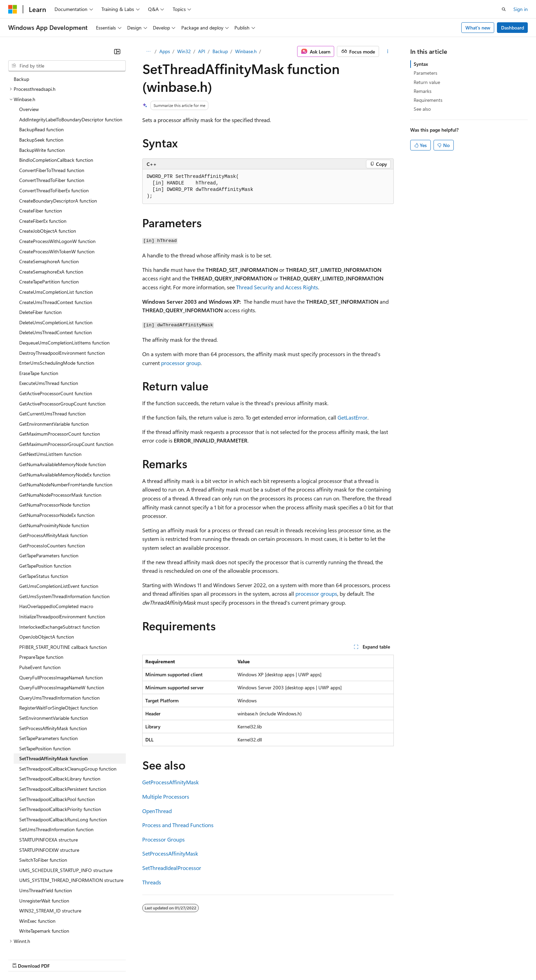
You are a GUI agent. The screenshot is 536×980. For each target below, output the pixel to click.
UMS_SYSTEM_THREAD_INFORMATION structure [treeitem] (71, 834)
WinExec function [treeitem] (37, 875)
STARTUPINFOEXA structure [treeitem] (48, 794)
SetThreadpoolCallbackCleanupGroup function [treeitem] (68, 723)
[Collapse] (117, 51)
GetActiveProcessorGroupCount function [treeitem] (62, 358)
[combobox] (67, 66)
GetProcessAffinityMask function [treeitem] (53, 489)
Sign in (521, 9)
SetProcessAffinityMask (170, 853)
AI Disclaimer (22, 959)
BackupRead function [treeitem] (41, 83)
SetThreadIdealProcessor (172, 868)
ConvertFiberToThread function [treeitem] (52, 124)
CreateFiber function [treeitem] (41, 165)
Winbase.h (246, 51)
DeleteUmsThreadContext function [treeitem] (56, 286)
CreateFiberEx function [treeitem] (43, 175)
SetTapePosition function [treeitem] (45, 703)
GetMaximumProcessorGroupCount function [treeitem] (66, 398)
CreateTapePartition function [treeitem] (49, 236)
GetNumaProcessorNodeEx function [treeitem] (57, 469)
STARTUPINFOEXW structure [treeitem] (49, 804)
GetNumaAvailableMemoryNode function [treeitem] (63, 418)
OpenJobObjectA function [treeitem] (47, 591)
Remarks (423, 91)
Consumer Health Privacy (197, 959)
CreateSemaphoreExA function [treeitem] (51, 226)
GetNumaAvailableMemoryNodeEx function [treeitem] (65, 429)
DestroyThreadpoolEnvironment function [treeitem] (62, 307)
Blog (93, 959)
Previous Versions (62, 959)
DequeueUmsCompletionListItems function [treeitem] (64, 297)
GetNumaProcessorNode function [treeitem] (55, 459)
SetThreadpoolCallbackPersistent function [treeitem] (63, 743)
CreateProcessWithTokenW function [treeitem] (57, 205)
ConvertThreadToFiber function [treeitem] (52, 134)
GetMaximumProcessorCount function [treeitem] (60, 388)
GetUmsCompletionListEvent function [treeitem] (59, 540)
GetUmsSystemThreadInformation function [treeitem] (64, 550)
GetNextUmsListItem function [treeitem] (50, 408)
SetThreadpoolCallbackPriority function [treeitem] (60, 763)
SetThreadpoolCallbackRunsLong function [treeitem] (63, 773)
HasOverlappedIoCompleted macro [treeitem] (56, 560)
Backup (220, 51)
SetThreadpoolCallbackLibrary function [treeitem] (60, 733)
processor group (181, 363)
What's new (478, 28)
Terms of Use (250, 959)
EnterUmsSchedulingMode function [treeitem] (57, 317)
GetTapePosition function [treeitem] (45, 520)
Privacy (150, 959)
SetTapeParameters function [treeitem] (48, 692)
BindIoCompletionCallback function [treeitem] (56, 114)
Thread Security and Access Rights (277, 287)
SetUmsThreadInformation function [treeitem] (56, 783)
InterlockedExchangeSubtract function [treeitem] (59, 581)
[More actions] (388, 51)
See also (422, 109)
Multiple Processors (166, 796)
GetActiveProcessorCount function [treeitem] (56, 347)
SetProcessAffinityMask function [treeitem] (53, 682)
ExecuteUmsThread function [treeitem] (49, 337)
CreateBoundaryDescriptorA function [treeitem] (58, 155)
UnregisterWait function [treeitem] (44, 855)
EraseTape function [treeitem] (39, 327)
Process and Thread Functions (178, 825)
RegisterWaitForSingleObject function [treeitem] (58, 662)
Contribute (123, 959)
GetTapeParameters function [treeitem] (49, 510)
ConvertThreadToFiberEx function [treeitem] (54, 144)
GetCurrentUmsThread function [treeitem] (52, 368)
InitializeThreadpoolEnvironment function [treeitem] (62, 571)
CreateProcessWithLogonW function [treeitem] (57, 195)
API (202, 51)
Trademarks (284, 959)
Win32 (184, 51)
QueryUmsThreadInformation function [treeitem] (59, 652)
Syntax (421, 64)
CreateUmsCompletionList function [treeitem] (56, 246)
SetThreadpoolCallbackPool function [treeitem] (57, 753)
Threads (152, 882)
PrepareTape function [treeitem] (41, 611)
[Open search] (504, 9)
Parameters (425, 73)
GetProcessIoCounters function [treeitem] (52, 500)
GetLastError (352, 417)
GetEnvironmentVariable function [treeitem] (54, 378)
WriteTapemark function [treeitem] (44, 885)
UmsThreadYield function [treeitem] (46, 844)
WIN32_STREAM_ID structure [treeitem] (50, 865)
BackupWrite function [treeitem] (42, 104)
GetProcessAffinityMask (170, 782)
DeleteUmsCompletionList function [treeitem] (56, 276)
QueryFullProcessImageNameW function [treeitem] (62, 642)
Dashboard (513, 28)
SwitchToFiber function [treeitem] (43, 814)
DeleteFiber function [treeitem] (40, 266)
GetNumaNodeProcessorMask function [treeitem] (60, 449)
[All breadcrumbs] (148, 51)
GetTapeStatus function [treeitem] (44, 530)
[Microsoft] (13, 9)
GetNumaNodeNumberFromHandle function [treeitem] (66, 439)
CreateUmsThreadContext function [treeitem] (56, 256)
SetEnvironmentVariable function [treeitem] (54, 672)
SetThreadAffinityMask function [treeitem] (53, 712)
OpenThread (157, 811)
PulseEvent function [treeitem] (40, 621)
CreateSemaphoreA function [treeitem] (49, 215)
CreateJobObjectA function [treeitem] (48, 185)
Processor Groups (163, 839)
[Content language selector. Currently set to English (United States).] (40, 943)
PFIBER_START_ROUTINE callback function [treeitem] (63, 601)
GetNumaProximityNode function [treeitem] (54, 479)
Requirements (428, 100)
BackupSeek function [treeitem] (41, 94)
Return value (427, 82)
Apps (165, 51)
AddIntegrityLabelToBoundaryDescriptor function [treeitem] (71, 74)
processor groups (316, 594)
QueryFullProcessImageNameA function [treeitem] (61, 632)
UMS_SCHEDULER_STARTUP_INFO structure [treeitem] (66, 824)
